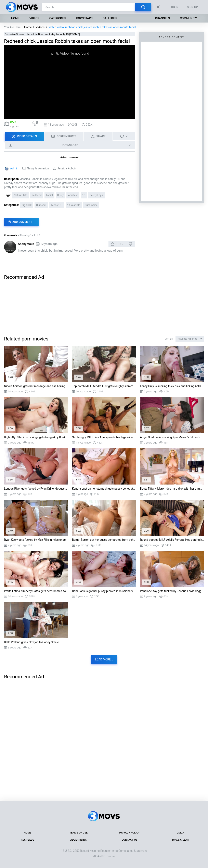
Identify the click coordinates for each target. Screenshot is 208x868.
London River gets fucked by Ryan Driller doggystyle (36, 489)
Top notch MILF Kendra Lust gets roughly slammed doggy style (104, 386)
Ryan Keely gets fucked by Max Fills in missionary (35, 540)
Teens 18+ (57, 205)
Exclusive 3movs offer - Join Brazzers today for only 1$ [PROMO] (42, 34)
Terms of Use (79, 833)
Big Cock (27, 205)
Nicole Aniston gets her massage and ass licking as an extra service (36, 386)
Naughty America (38, 168)
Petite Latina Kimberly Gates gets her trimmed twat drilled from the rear (36, 591)
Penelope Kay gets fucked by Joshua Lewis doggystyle (172, 591)
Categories (58, 18)
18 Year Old (74, 205)
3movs (111, 856)
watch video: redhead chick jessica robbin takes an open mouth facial (92, 27)
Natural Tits (20, 195)
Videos (34, 18)
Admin (14, 168)
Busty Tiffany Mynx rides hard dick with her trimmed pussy (172, 489)
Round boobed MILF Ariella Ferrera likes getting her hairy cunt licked (172, 540)
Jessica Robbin (67, 168)
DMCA (180, 833)
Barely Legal (97, 195)
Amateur (73, 195)
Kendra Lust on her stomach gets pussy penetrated (104, 489)
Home (15, 18)
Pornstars (84, 18)
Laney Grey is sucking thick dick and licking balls (171, 386)
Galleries (110, 18)
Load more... (104, 659)
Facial (49, 195)
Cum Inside (91, 205)
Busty (60, 195)
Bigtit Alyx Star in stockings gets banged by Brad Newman (36, 437)
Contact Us (130, 840)
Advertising (79, 840)
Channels (162, 18)
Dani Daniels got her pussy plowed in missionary (103, 591)
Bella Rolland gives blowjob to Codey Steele (31, 642)
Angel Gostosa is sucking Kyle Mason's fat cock (170, 437)
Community (188, 18)
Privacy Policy (129, 833)
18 (84, 195)
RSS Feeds (28, 840)
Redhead (37, 195)
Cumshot (41, 205)
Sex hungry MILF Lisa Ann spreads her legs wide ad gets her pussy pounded (104, 437)
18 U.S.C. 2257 (180, 840)
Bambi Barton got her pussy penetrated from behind (104, 540)
